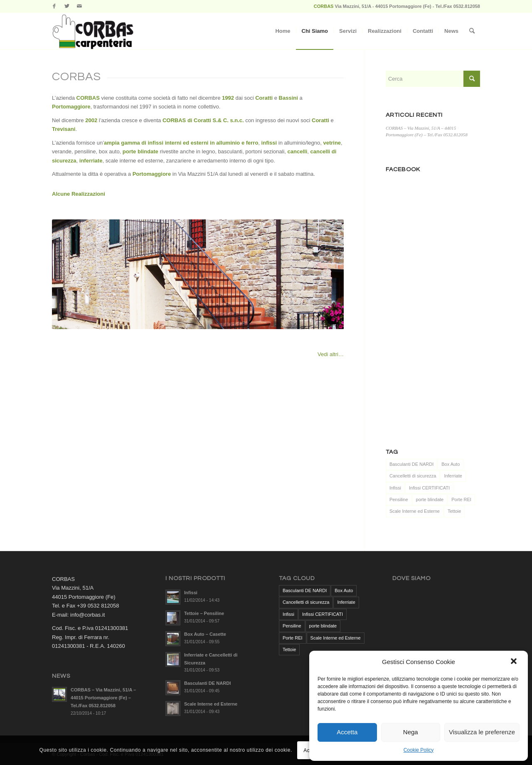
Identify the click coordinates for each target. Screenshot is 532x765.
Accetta (347, 732)
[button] (515, 662)
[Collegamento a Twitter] (67, 6)
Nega (411, 732)
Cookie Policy (419, 750)
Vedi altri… (331, 354)
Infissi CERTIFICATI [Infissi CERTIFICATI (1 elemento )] (429, 488)
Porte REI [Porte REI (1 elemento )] (461, 499)
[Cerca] (472, 31)
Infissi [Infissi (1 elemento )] (395, 488)
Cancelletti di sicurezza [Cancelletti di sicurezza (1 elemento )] (413, 476)
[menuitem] (283, 31)
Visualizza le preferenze (482, 732)
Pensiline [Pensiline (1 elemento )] (399, 499)
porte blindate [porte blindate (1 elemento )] (430, 499)
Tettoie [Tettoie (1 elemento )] (454, 511)
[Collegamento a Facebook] (54, 6)
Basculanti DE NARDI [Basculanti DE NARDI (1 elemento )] (411, 464)
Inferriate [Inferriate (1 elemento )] (453, 476)
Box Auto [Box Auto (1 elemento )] (451, 464)
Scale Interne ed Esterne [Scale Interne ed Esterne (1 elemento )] (415, 511)
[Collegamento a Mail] (79, 6)
